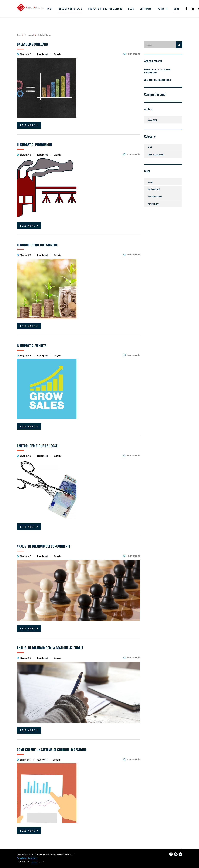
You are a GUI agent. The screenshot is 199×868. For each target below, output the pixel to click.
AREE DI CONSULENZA (70, 9)
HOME (50, 9)
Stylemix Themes (35, 862)
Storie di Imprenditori (156, 154)
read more (29, 125)
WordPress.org (153, 204)
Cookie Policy (32, 858)
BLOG (131, 9)
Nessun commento (132, 54)
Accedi (150, 182)
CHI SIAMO (146, 9)
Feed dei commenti (155, 196)
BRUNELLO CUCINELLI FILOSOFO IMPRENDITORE (157, 71)
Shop (177, 9)
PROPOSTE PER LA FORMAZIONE (105, 9)
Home (19, 35)
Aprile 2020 (152, 120)
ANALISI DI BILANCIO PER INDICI (158, 80)
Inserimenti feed (154, 189)
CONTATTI (163, 9)
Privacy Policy (22, 858)
